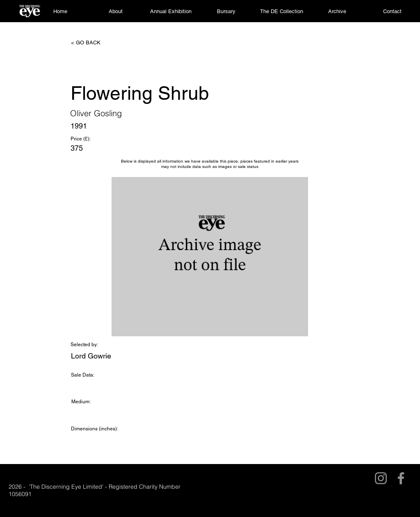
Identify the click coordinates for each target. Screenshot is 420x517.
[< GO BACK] (98, 43)
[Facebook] (401, 478)
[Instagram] (381, 478)
